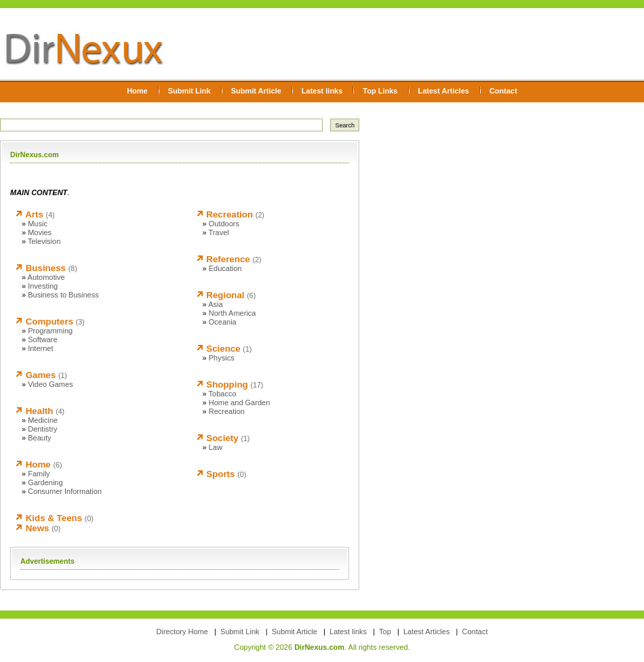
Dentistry (42, 429)
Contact (503, 91)
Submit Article (256, 91)
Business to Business (63, 295)
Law (216, 447)
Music (38, 224)
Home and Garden (240, 402)
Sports (220, 474)
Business (46, 268)
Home (137, 91)
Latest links (322, 91)
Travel (219, 232)
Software (42, 339)
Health (40, 411)
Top (385, 632)
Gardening (45, 482)
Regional (225, 295)
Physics (222, 358)
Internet (40, 348)
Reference (228, 259)
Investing (43, 286)
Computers (49, 322)
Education (225, 268)
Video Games (50, 384)
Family (39, 474)
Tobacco (223, 394)
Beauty (39, 438)
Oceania (223, 322)
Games (41, 375)
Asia (215, 304)
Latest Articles (444, 91)
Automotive (46, 277)
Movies (40, 232)
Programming (50, 331)
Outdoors (224, 224)
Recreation (229, 214)
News (38, 528)
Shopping (227, 385)
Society (222, 438)
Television (44, 241)
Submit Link (189, 91)
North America (233, 313)
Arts (34, 214)
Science (223, 349)
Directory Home (182, 632)
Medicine (43, 420)
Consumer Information (65, 491)
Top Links (380, 91)
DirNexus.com (319, 647)
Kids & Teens (54, 518)
